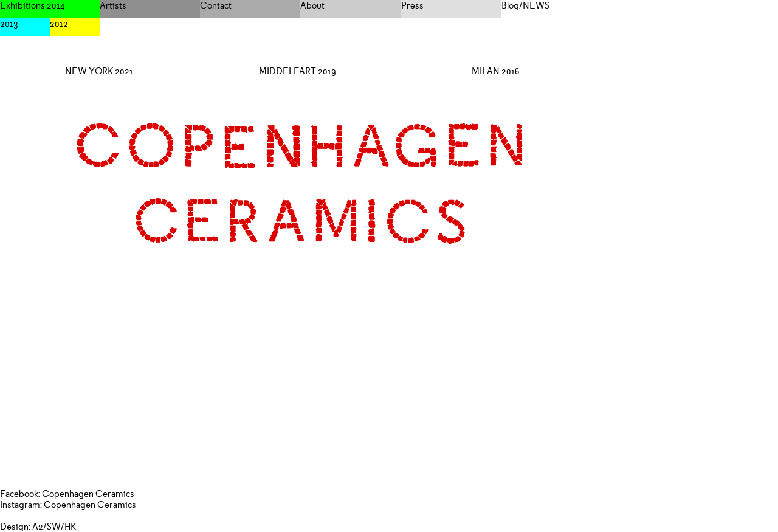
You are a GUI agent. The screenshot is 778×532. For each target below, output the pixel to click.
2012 (59, 24)
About (312, 5)
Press (412, 5)
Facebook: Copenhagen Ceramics (67, 494)
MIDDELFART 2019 (298, 71)
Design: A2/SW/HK (38, 527)
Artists (113, 5)
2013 (9, 24)
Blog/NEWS (525, 5)
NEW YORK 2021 (99, 71)
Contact (216, 5)
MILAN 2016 (496, 71)
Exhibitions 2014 (33, 5)
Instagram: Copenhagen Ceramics (68, 505)
